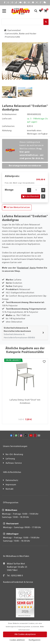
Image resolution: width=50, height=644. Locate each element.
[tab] (25, 333)
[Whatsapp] (8, 3)
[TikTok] (16, 3)
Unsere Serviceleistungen (15, 446)
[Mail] (29, 3)
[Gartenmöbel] (14, 31)
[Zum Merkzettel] (41, 11)
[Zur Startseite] (5, 31)
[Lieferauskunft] (45, 3)
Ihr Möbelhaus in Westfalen (16, 556)
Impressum (11, 485)
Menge (9, 190)
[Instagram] (12, 3)
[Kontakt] (41, 3)
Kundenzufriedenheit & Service (18, 582)
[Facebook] (5, 3)
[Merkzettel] (44, 362)
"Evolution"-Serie (26, 268)
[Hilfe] (33, 3)
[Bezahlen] (37, 3)
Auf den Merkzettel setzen (17, 207)
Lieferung (10, 459)
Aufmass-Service (14, 463)
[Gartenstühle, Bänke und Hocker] (21, 34)
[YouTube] (21, 3)
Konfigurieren (35, 640)
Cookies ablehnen (17, 640)
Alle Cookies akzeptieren (25, 634)
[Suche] (22, 22)
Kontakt (10, 489)
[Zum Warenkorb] (46, 11)
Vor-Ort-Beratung (14, 454)
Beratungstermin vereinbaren (25, 166)
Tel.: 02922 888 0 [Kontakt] (15, 576)
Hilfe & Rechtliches (12, 472)
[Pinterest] (25, 3)
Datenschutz (12, 480)
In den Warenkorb (31, 196)
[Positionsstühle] (13, 37)
